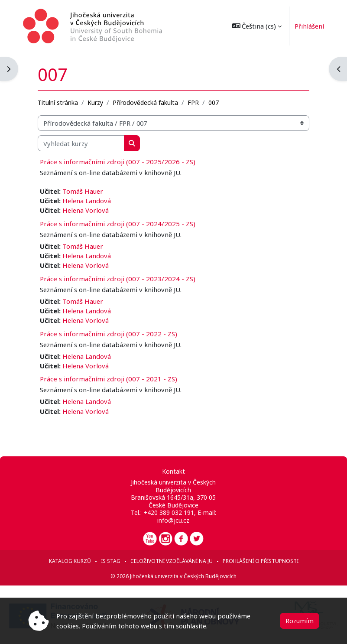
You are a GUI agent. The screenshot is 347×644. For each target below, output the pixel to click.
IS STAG (111, 561)
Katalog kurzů (70, 561)
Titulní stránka (58, 102)
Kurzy (95, 102)
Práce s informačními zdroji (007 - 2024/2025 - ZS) (118, 224)
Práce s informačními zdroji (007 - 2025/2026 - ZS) (118, 162)
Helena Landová (87, 201)
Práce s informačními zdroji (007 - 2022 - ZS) (109, 334)
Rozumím (300, 621)
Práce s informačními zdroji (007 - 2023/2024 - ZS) (118, 279)
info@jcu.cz (173, 520)
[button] (252, 26)
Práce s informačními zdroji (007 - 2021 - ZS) (109, 379)
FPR (193, 102)
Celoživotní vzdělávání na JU (172, 561)
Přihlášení (305, 26)
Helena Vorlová (86, 210)
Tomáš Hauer (83, 191)
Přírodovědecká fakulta (145, 102)
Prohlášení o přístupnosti (261, 561)
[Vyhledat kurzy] (81, 143)
